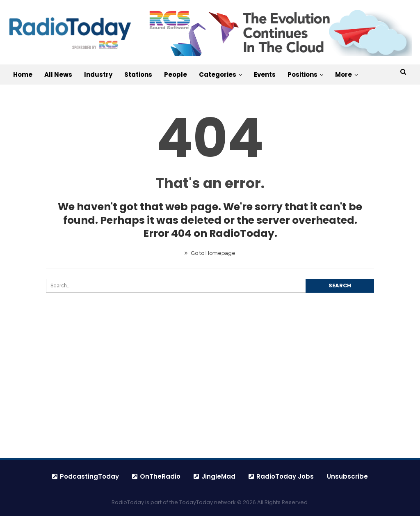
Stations (138, 75)
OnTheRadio (156, 476)
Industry (98, 75)
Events (265, 75)
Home (23, 75)
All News (58, 75)
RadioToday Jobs (281, 476)
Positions (302, 75)
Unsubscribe (347, 476)
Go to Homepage (210, 253)
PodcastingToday (86, 476)
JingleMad (215, 476)
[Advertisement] (210, 394)
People (176, 75)
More (344, 75)
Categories (218, 75)
